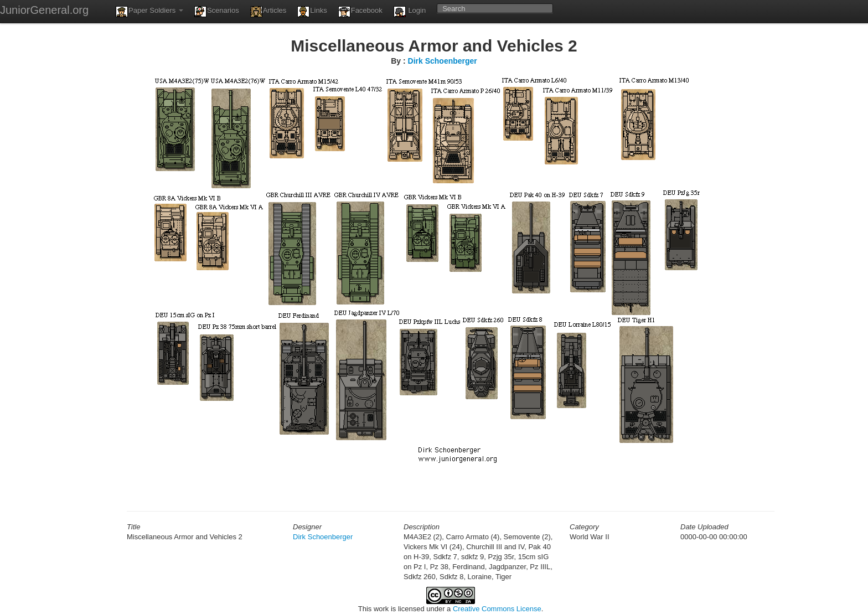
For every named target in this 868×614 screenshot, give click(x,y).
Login (410, 12)
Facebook (360, 12)
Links (312, 12)
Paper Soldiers (149, 12)
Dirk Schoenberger (443, 61)
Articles (268, 12)
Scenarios (217, 12)
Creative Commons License (497, 609)
